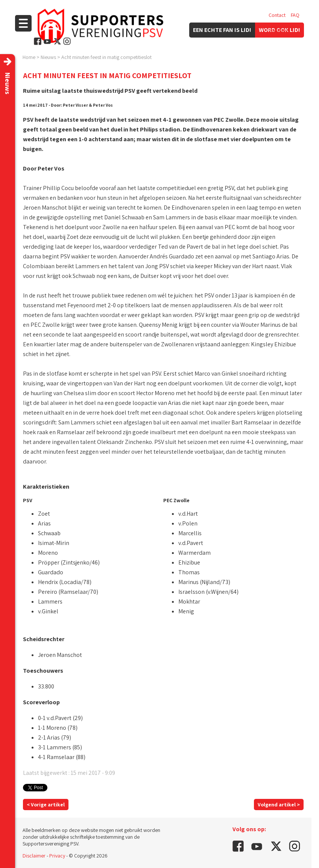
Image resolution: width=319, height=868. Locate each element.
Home (29, 57)
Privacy (57, 856)
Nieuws (48, 57)
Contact (277, 15)
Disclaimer (34, 856)
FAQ (295, 15)
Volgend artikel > (279, 805)
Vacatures (279, 30)
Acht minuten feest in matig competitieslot (106, 57)
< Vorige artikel (46, 805)
